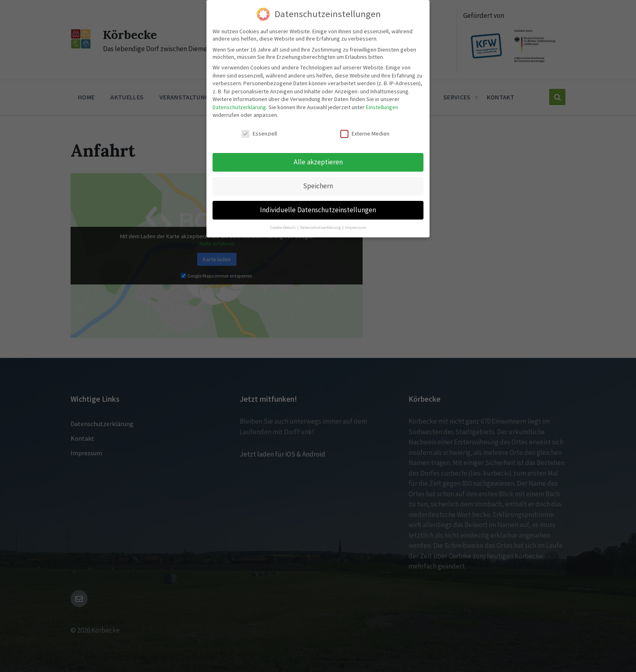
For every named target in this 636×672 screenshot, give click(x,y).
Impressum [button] (356, 225)
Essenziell (259, 131)
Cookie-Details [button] (283, 225)
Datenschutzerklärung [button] (321, 225)
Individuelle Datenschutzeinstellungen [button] (318, 207)
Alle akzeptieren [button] (318, 159)
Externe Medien (365, 131)
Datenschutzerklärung (239, 105)
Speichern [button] (318, 183)
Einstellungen (382, 105)
